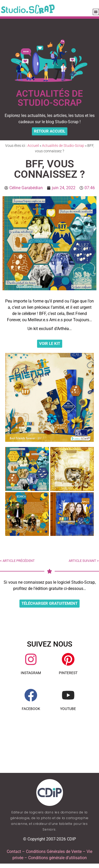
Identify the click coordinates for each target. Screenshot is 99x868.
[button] (96, 12)
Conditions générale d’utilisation (58, 858)
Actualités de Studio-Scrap (63, 146)
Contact (14, 851)
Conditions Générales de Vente (54, 851)
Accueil (33, 146)
